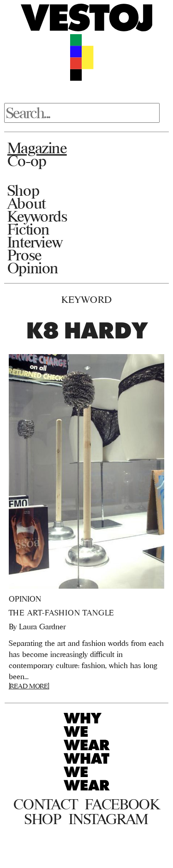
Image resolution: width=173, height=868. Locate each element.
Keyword (87, 299)
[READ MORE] (29, 686)
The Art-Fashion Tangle (62, 613)
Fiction (28, 229)
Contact (45, 804)
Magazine (37, 148)
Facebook (122, 804)
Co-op (27, 161)
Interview (35, 242)
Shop (23, 190)
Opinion (33, 268)
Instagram (109, 819)
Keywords (37, 216)
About (27, 203)
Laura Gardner (42, 627)
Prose (24, 255)
